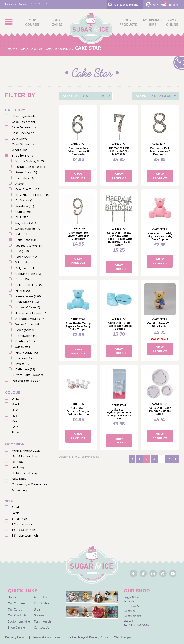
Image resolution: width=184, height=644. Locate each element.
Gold (15, 427)
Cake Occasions (23, 144)
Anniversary (20, 490)
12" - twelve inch (23, 524)
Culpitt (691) (24, 212)
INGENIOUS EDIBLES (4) (32, 195)
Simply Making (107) (30, 161)
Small (16, 507)
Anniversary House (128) (32, 313)
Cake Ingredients (23, 116)
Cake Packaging (23, 133)
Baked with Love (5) (29, 285)
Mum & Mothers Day (26, 451)
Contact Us (42, 628)
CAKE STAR (88, 48)
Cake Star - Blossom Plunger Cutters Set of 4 (78, 411)
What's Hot (19, 150)
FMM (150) (23, 291)
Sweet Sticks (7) (26, 172)
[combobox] (86, 96)
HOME (13, 49)
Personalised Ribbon (26, 381)
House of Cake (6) (28, 307)
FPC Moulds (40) (27, 353)
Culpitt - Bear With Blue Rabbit (160, 325)
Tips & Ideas (42, 603)
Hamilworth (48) (27, 336)
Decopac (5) (24, 358)
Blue (15, 410)
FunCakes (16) (25, 178)
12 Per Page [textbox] (160, 96)
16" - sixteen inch (23, 530)
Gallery (39, 615)
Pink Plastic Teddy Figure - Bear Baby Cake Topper (160, 236)
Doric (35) (22, 279)
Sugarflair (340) (26, 223)
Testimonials (43, 621)
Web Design (122, 637)
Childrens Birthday (24, 473)
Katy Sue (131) (25, 268)
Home (12, 597)
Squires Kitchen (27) (29, 246)
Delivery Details (16, 637)
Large (16, 513)
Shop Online (16, 628)
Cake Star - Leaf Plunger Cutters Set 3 (160, 411)
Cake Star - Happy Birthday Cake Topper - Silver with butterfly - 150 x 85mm (119, 239)
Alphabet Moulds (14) (30, 319)
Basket (170, 5)
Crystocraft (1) (25, 341)
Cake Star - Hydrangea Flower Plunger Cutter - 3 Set (119, 414)
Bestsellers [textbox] (93, 96)
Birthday (18, 462)
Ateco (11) (23, 184)
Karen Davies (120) (28, 296)
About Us (40, 597)
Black (16, 404)
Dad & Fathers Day (25, 456)
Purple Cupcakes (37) (30, 167)
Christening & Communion (30, 484)
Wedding (18, 467)
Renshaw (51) (25, 206)
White (16, 399)
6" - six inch (19, 519)
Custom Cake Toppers (27, 375)
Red (14, 416)
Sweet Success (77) (28, 229)
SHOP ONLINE (32, 49)
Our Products (17, 615)
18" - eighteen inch (25, 535)
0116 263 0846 (38, 4)
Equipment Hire (19, 621)
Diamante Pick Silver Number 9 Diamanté (78, 236)
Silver (15, 432)
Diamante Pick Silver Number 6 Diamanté (78, 151)
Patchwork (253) (27, 257)
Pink (15, 421)
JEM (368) (22, 251)
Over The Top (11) (28, 189)
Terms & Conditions (47, 637)
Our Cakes (15, 609)
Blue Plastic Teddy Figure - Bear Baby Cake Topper (78, 326)
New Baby (19, 479)
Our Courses (17, 603)
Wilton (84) (23, 262)
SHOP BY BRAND (59, 49)
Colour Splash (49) (28, 274)
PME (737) (22, 217)
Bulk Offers (19, 139)
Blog (37, 609)
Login (152, 4)
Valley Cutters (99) (28, 324)
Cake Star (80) (26, 240)
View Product (78, 176)
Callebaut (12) (25, 369)
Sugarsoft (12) (25, 347)
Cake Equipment (23, 122)
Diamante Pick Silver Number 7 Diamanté (119, 151)
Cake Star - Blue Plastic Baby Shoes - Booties (119, 326)
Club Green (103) (27, 302)
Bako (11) (22, 234)
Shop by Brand (23, 155)
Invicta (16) (23, 364)
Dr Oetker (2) (24, 200)
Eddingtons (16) (26, 330)
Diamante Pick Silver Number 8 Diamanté (160, 151)
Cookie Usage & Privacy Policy (87, 637)
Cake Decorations (24, 127)
